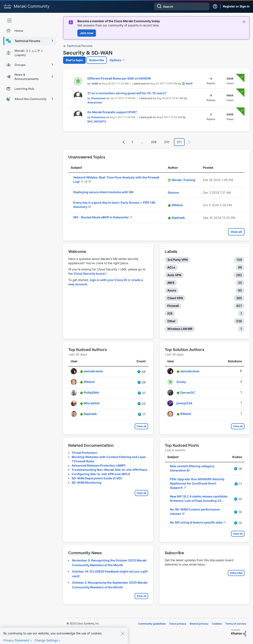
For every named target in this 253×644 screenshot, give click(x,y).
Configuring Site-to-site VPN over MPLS (101, 474)
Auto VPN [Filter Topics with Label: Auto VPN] (174, 275)
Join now (87, 33)
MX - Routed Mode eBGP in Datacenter (101, 217)
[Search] (182, 6)
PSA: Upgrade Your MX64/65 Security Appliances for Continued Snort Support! (197, 483)
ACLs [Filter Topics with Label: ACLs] (171, 267)
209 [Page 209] (154, 142)
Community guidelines (152, 624)
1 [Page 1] (132, 142)
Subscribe (97, 60)
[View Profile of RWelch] (177, 205)
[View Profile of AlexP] (189, 83)
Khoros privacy (199, 624)
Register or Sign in (236, 6)
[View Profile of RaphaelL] (179, 218)
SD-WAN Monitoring (87, 482)
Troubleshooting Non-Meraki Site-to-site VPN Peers (110, 470)
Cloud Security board (89, 273)
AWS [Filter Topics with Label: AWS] (171, 283)
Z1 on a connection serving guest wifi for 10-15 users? (127, 93)
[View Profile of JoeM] (94, 83)
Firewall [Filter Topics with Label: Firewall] (173, 306)
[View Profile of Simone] (173, 192)
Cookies (217, 624)
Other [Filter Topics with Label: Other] (171, 321)
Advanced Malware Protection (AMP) (99, 465)
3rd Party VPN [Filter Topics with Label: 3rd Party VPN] (177, 260)
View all (236, 232)
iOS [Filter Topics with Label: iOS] (170, 313)
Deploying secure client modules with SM (103, 192)
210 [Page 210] (167, 142)
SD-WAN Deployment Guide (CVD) (97, 478)
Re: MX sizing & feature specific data (196, 522)
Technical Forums (78, 46)
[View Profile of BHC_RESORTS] (97, 121)
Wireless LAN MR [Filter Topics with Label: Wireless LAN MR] (180, 329)
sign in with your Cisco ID (108, 280)
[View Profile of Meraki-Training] (183, 180)
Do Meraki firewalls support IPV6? (112, 112)
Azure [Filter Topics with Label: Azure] (172, 290)
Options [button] (115, 60)
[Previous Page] (124, 142)
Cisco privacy (178, 624)
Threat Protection (84, 453)
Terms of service (236, 624)
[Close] (123, 635)
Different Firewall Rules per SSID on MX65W (119, 78)
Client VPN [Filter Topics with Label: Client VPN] (175, 298)
